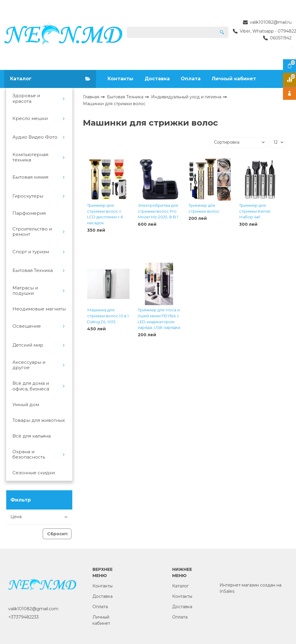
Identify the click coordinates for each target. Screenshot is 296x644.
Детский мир (28, 345)
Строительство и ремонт (32, 232)
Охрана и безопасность (29, 454)
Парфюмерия (29, 213)
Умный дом (26, 405)
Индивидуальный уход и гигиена (187, 97)
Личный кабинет (234, 79)
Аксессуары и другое (29, 365)
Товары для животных (39, 420)
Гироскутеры (28, 196)
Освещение (27, 326)
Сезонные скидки (34, 473)
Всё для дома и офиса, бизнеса (31, 386)
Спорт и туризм (31, 252)
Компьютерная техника (30, 157)
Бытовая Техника (33, 270)
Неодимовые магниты (39, 309)
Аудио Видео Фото (35, 137)
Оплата (191, 79)
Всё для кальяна (32, 436)
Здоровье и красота (26, 98)
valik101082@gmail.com (33, 609)
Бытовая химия (30, 177)
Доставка (157, 79)
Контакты (120, 79)
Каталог (180, 586)
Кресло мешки (30, 118)
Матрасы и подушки (25, 291)
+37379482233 (24, 617)
